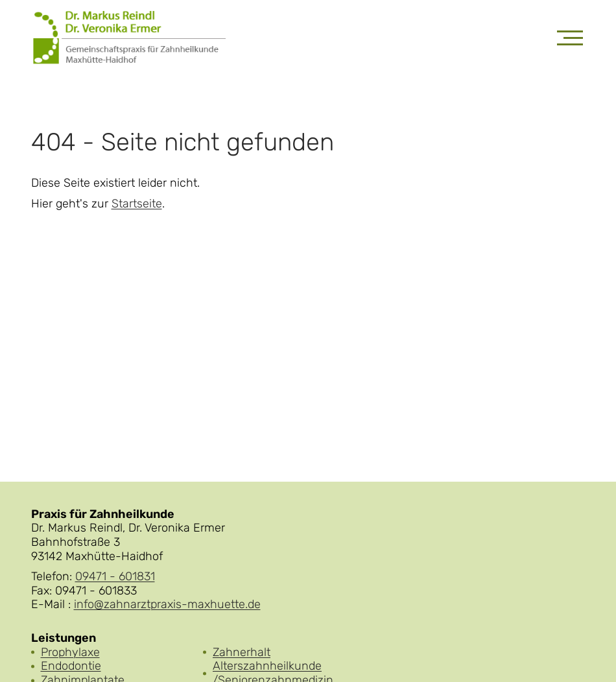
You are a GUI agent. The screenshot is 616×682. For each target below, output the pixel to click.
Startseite (137, 204)
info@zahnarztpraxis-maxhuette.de (167, 604)
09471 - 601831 (115, 576)
